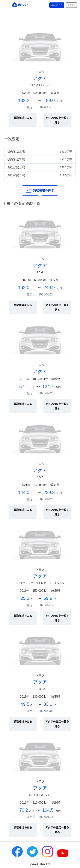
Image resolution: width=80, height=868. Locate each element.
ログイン (71, 5)
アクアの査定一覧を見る (57, 120)
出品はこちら (57, 5)
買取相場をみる (23, 118)
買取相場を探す (40, 190)
